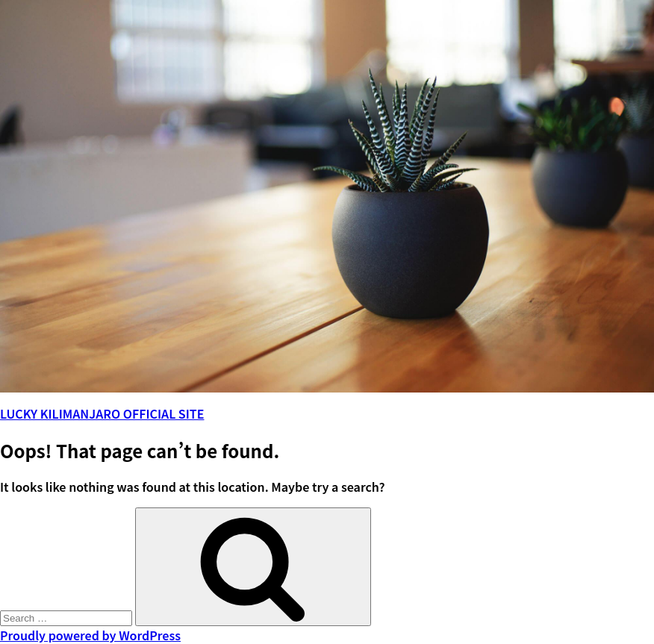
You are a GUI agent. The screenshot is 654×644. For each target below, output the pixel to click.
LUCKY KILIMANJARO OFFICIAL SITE (102, 413)
